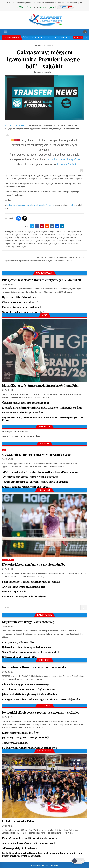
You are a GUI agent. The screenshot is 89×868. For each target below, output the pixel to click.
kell (36, 237)
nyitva (48, 241)
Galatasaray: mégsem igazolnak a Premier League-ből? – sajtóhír (44, 59)
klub (44, 237)
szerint (53, 244)
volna (26, 247)
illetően (23, 237)
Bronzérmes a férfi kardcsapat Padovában (23, 413)
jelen (28, 237)
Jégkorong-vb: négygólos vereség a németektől (25, 738)
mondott (8, 241)
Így (18, 237)
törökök (76, 244)
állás (19, 231)
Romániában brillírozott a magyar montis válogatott (35, 667)
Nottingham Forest (38, 241)
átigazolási (45, 231)
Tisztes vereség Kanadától (15, 743)
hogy (6, 237)
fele (42, 235)
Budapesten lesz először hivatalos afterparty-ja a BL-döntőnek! (42, 280)
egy (13, 235)
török (70, 244)
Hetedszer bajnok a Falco (15, 592)
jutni (33, 237)
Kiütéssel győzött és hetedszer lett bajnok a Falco (26, 487)
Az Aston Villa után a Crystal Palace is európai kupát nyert (30, 477)
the (66, 244)
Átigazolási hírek (56, 231)
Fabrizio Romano (33, 235)
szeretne (46, 244)
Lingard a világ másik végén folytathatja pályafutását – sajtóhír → (62, 258)
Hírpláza (72, 205)
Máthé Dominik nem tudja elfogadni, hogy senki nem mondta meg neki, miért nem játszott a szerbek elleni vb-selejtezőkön (42, 854)
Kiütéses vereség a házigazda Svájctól (21, 733)
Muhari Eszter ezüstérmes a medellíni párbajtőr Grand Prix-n (41, 385)
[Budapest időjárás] (65, 7)
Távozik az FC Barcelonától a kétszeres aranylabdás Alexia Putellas (35, 482)
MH (4, 450)
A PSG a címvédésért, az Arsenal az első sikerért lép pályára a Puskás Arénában (41, 472)
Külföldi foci (45, 46)
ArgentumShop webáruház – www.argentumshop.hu (22, 436)
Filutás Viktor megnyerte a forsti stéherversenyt (25, 684)
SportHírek (38, 244)
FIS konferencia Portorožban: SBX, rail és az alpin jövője (30, 748)
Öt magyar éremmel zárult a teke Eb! (20, 302)
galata (59, 235)
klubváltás (50, 237)
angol (29, 231)
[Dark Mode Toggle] (78, 861)
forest (53, 235)
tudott (17, 247)
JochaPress (8, 560)
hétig (74, 235)
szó (58, 244)
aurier (79, 231)
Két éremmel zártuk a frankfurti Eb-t (20, 657)
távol (62, 244)
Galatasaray (66, 235)
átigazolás (36, 231)
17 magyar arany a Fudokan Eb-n (18, 642)
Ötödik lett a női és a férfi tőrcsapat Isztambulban (26, 403)
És (25, 235)
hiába (78, 235)
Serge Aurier (29, 244)
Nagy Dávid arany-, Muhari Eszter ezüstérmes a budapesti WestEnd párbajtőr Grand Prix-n (43, 419)
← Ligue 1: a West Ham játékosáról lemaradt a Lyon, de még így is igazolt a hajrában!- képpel (37, 261)
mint (75, 237)
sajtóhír (20, 244)
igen (15, 237)
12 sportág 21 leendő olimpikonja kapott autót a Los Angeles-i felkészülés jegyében (42, 408)
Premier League (68, 241)
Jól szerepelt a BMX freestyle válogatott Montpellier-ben (29, 694)
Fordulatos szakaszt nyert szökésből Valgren (24, 596)
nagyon (15, 241)
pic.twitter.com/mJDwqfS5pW (63, 159)
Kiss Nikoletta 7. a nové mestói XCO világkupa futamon (28, 689)
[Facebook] (19, 218)
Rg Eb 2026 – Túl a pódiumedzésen (19, 297)
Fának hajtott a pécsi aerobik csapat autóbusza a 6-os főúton (31, 582)
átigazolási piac (70, 231)
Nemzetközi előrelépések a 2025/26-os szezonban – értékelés (41, 712)
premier (58, 241)
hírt (83, 235)
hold (11, 237)
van (22, 247)
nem (20, 241)
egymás (18, 235)
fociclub (47, 235)
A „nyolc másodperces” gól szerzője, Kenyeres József (28, 843)
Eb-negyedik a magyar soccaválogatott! (22, 307)
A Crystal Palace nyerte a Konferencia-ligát (23, 587)
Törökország (9, 247)
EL (22, 235)
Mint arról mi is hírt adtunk (15, 125)
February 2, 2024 (67, 164)
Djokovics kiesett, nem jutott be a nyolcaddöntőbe (34, 564)
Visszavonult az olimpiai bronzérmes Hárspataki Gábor (37, 455)
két (40, 237)
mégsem (70, 237)
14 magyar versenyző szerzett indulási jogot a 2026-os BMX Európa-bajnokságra (42, 699)
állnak (24, 231)
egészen (8, 235)
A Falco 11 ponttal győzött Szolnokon (20, 848)
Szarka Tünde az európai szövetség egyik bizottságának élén (32, 652)
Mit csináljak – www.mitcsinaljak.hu (16, 432)
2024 (15, 231)
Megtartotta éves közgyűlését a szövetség (28, 622)
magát (63, 237)
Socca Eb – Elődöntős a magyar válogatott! (23, 312)
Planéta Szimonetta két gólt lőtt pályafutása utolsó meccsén (31, 838)
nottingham (26, 241)
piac (53, 241)
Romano (14, 244)
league (57, 237)
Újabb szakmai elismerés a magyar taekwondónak (27, 647)
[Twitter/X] (25, 218)
